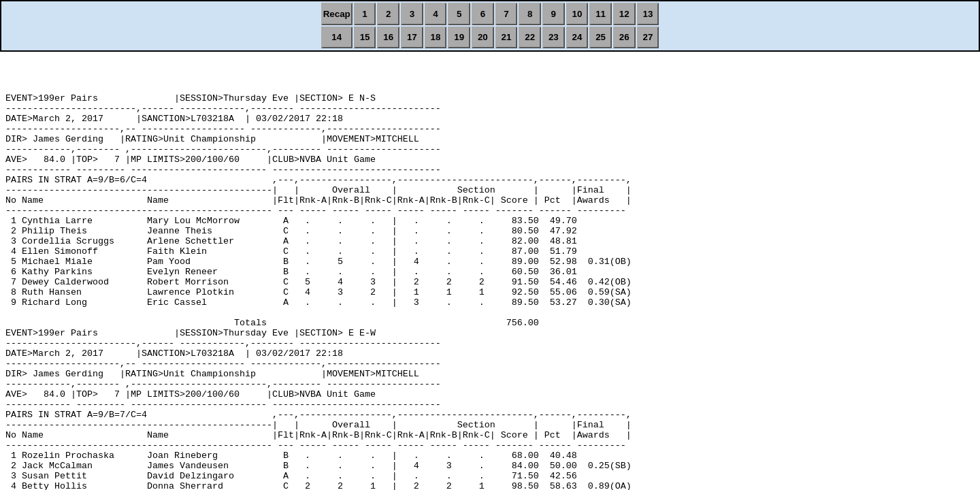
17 (412, 37)
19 (459, 37)
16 (388, 37)
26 (624, 37)
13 (648, 14)
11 (601, 14)
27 (648, 37)
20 (483, 37)
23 (554, 37)
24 (577, 37)
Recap (337, 14)
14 (337, 37)
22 (530, 37)
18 (436, 37)
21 (507, 37)
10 (577, 14)
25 (601, 37)
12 (624, 14)
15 (365, 37)
